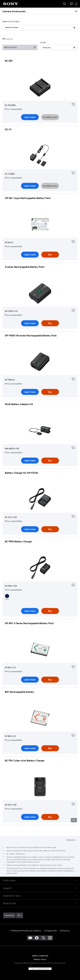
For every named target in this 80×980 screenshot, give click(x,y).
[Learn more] (40, 88)
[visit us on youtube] (30, 938)
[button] (7, 596)
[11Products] (8, 39)
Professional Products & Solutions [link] (26, 931)
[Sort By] (59, 47)
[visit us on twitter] (43, 938)
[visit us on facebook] (37, 938)
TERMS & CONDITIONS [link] (40, 956)
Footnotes (71, 840)
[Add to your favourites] (73, 104)
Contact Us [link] (65, 931)
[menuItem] (71, 4)
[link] (9, 915)
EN (19, 915)
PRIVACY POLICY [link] (40, 959)
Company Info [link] (50, 931)
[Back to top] (74, 820)
